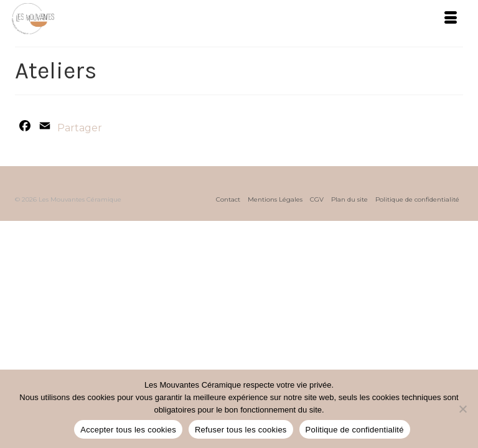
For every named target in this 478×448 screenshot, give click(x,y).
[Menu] (451, 19)
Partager (80, 128)
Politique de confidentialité (355, 430)
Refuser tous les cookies (241, 430)
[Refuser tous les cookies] (462, 409)
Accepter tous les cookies (128, 430)
